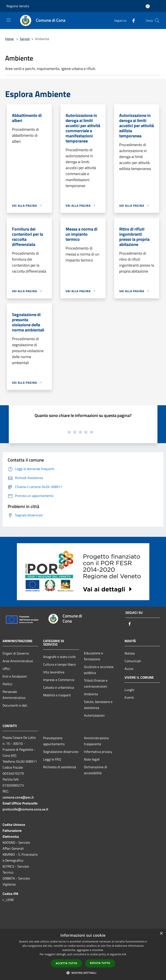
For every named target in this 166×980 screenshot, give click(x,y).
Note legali (92, 759)
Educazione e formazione (93, 656)
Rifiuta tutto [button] (100, 963)
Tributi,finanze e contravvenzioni (96, 683)
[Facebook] (132, 20)
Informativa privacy (98, 752)
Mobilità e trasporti (57, 695)
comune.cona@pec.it (18, 797)
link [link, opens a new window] (124, 954)
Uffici (6, 669)
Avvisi (129, 669)
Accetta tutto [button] (66, 963)
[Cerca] (157, 20)
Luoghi (129, 690)
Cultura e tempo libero (59, 664)
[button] (83, 973)
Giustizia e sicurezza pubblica (99, 670)
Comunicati (133, 661)
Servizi (25, 39)
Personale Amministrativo (14, 695)
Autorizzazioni (94, 715)
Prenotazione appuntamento (54, 741)
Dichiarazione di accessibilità (95, 770)
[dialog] (83, 955)
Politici (7, 684)
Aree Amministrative (18, 661)
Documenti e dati (15, 705)
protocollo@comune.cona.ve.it (25, 809)
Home (9, 39)
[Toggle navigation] (9, 20)
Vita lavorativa (54, 672)
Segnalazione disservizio (61, 752)
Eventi (129, 697)
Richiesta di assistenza (60, 767)
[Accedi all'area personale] (148, 6)
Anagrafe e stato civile (59, 657)
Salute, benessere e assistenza (98, 705)
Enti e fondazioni (15, 676)
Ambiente (91, 694)
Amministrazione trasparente (96, 741)
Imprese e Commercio (59, 680)
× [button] (161, 934)
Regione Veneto (18, 6)
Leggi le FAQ (52, 759)
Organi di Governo (16, 653)
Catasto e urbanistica (59, 687)
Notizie (130, 653)
